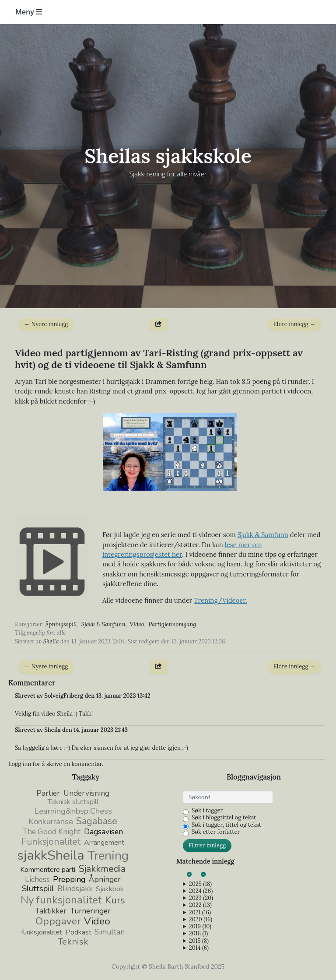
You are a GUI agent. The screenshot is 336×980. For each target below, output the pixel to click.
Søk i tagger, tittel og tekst (226, 825)
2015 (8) (199, 941)
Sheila (51, 641)
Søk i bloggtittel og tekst (224, 818)
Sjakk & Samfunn (103, 624)
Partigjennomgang (172, 624)
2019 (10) (200, 927)
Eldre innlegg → (294, 324)
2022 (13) (200, 905)
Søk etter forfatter (216, 832)
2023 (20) (201, 898)
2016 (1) (198, 934)
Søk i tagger (207, 811)
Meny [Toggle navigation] (29, 12)
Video (137, 624)
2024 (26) (201, 891)
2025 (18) (200, 884)
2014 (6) (199, 948)
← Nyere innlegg (46, 324)
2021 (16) (200, 913)
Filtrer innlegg (207, 845)
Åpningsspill (61, 624)
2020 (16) (201, 920)
